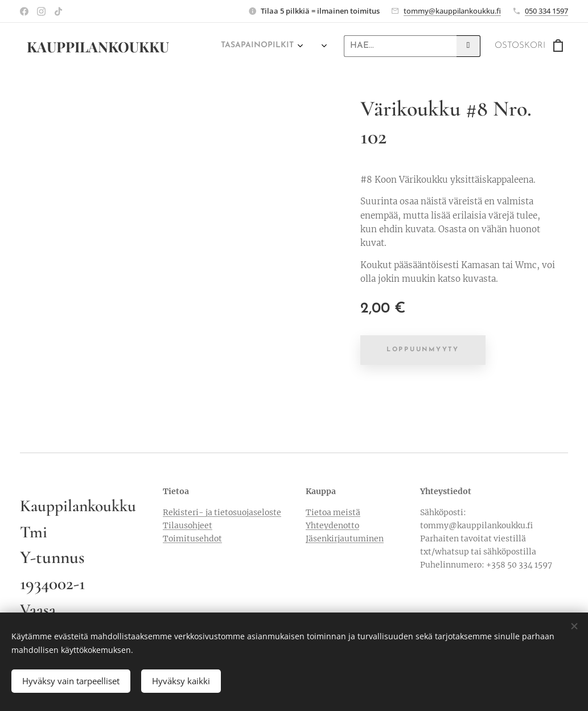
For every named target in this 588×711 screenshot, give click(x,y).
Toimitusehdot (192, 539)
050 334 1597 (546, 11)
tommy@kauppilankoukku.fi (452, 11)
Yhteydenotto (332, 525)
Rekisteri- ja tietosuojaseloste (222, 512)
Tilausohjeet (188, 525)
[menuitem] (251, 46)
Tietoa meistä (333, 512)
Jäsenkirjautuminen (345, 539)
